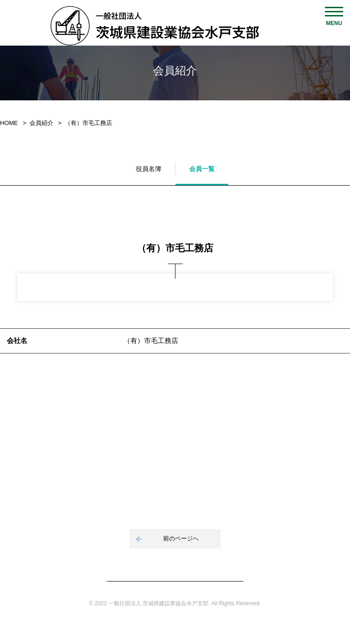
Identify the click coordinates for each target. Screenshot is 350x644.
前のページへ (181, 538)
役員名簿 (149, 169)
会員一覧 (202, 169)
